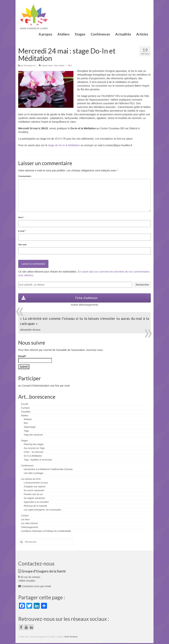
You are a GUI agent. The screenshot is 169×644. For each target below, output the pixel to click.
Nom (21, 217)
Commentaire (25, 176)
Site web (22, 245)
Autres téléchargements (84, 305)
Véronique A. (30, 65)
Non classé (59, 65)
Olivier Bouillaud (71, 637)
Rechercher (142, 285)
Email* (35, 359)
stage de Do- (55, 145)
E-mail (22, 231)
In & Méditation (71, 145)
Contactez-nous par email (35, 586)
